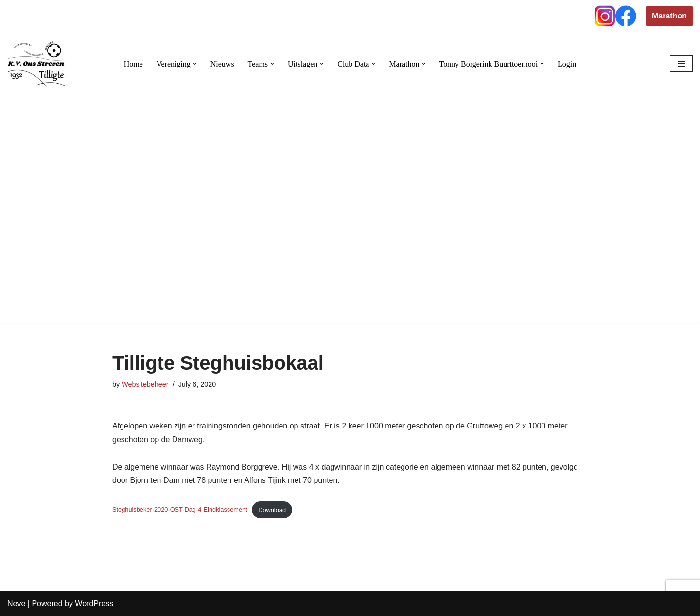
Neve (16, 604)
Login (567, 64)
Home (133, 64)
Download (272, 510)
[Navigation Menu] (681, 64)
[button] (194, 64)
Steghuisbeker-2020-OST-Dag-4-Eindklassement (180, 510)
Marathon (669, 16)
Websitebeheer (145, 384)
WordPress (94, 604)
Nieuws (222, 64)
